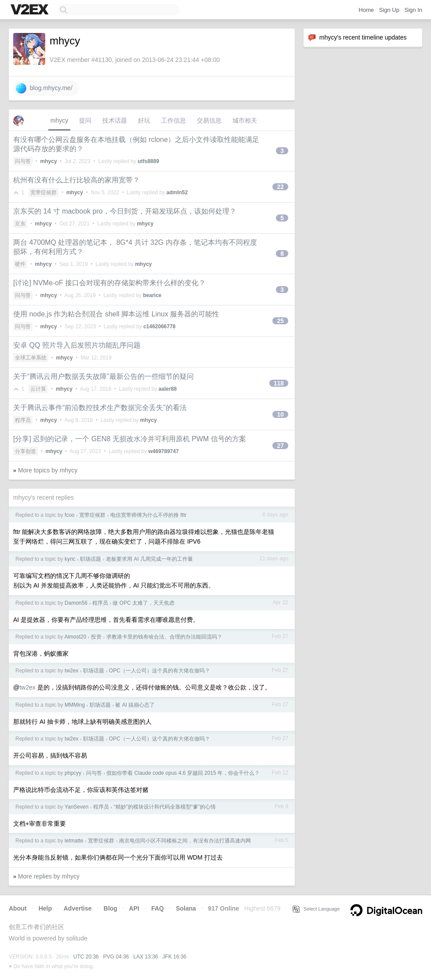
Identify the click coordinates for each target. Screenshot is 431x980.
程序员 (23, 420)
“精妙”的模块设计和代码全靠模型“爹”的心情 (165, 807)
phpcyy (73, 773)
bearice (152, 295)
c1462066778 (159, 327)
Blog (110, 908)
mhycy (59, 120)
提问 (85, 120)
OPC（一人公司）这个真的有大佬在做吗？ (159, 671)
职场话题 (91, 559)
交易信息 (209, 120)
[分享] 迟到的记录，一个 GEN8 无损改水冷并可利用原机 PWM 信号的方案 (130, 439)
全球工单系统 (31, 358)
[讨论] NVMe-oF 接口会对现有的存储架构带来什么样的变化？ (109, 283)
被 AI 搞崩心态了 (135, 705)
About (18, 908)
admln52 (177, 192)
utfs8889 (148, 161)
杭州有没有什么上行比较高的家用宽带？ (76, 180)
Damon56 (76, 603)
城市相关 (245, 120)
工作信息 (174, 120)
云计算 (38, 389)
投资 (96, 637)
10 (280, 414)
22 (280, 187)
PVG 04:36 (116, 957)
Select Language (316, 909)
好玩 (144, 120)
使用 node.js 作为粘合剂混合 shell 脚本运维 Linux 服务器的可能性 (116, 314)
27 (280, 446)
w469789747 (163, 451)
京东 (20, 224)
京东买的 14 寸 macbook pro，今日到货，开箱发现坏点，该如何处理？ (125, 211)
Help (45, 908)
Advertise (78, 908)
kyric (70, 559)
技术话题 (115, 120)
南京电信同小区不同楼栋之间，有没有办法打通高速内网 (185, 841)
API (134, 908)
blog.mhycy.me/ (44, 88)
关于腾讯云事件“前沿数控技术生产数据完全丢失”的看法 (100, 408)
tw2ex (71, 671)
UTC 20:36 (86, 957)
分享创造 (25, 451)
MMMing (75, 705)
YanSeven (77, 807)
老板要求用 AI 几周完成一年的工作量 (149, 559)
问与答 (23, 161)
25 (280, 321)
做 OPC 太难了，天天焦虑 (143, 603)
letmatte (74, 841)
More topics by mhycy (48, 470)
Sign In (413, 10)
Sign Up (389, 10)
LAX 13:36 (146, 957)
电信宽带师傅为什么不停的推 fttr (148, 515)
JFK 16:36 (175, 957)
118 (279, 383)
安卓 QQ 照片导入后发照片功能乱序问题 (77, 345)
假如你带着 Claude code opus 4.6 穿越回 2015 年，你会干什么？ (183, 773)
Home (366, 10)
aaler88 (168, 389)
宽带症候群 (43, 192)
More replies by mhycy (49, 876)
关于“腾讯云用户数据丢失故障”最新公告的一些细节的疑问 (103, 376)
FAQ (158, 908)
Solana (186, 908)
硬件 (20, 264)
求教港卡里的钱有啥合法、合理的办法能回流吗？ (164, 637)
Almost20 (75, 637)
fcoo (70, 515)
